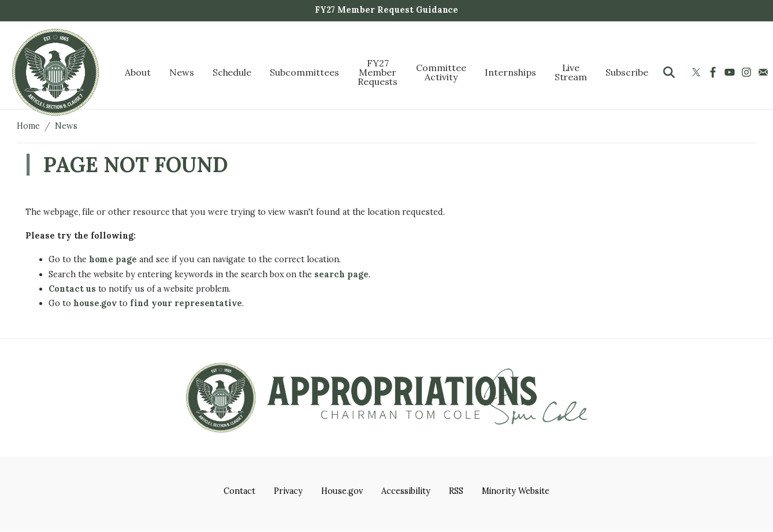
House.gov (342, 491)
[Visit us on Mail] (765, 72)
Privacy (288, 491)
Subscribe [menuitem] (627, 72)
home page (113, 259)
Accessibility (406, 491)
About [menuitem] (138, 72)
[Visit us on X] (698, 72)
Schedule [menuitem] (232, 72)
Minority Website (516, 491)
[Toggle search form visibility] (669, 72)
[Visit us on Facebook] (714, 72)
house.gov (95, 303)
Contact (239, 491)
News (66, 126)
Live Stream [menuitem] (571, 72)
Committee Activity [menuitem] (441, 72)
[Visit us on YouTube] (731, 72)
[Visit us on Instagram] (748, 72)
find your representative (186, 303)
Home (28, 126)
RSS (456, 491)
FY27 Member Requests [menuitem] (378, 72)
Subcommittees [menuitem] (304, 72)
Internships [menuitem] (510, 72)
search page (341, 274)
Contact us (72, 289)
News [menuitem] (182, 72)
